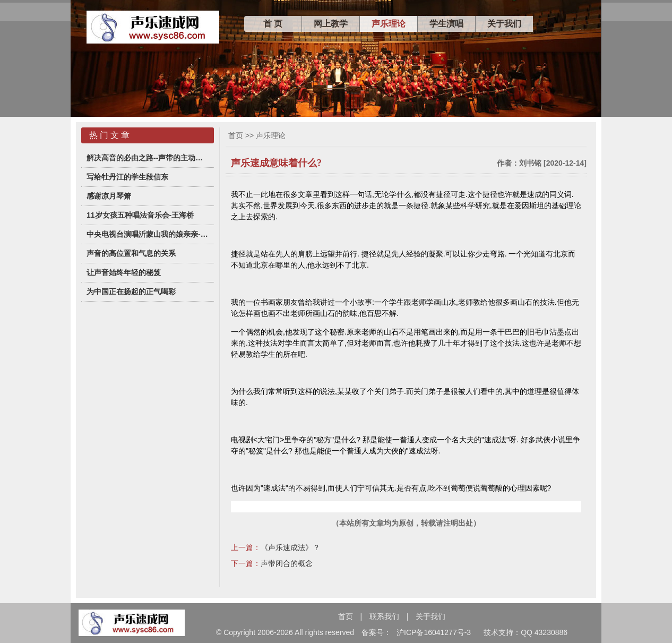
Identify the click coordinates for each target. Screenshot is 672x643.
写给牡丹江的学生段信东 (127, 177)
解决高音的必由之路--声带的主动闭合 (148, 158)
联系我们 (384, 616)
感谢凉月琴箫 (109, 196)
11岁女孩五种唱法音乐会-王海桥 (140, 215)
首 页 (273, 24)
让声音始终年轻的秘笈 (124, 272)
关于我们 (504, 24)
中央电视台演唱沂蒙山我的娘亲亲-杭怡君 (148, 234)
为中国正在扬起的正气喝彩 (131, 292)
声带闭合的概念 (287, 563)
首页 (236, 135)
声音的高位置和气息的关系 (131, 253)
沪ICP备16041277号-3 (434, 632)
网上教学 (331, 24)
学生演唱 (446, 24)
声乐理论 (389, 24)
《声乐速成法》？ (290, 547)
